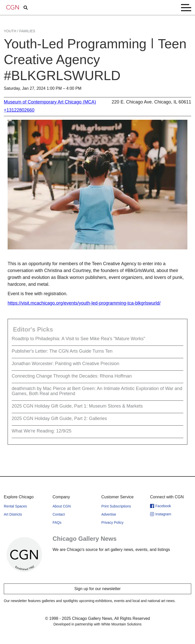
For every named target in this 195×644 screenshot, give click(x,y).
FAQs (57, 522)
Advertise (109, 514)
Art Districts (13, 514)
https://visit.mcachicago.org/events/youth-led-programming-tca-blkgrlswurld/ (84, 303)
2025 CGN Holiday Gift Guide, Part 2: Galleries (59, 418)
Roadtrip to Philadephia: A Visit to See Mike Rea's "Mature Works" (78, 339)
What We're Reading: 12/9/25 (42, 431)
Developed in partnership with (97, 624)
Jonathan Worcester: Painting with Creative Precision (66, 364)
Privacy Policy (112, 522)
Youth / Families (20, 31)
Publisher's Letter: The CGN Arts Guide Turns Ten (62, 351)
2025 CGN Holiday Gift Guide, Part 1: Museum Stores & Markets (77, 406)
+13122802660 (19, 110)
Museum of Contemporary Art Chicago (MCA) (50, 102)
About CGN (62, 506)
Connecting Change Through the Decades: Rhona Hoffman (72, 376)
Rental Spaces (15, 506)
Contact (59, 514)
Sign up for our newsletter (97, 589)
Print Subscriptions (116, 506)
